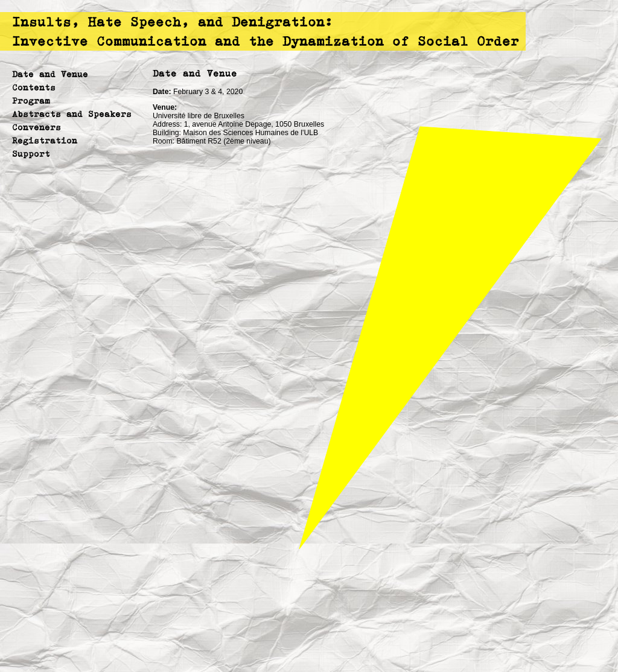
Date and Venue (50, 74)
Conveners (37, 127)
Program (31, 100)
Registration (45, 140)
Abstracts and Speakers (72, 114)
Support (31, 154)
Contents (34, 87)
